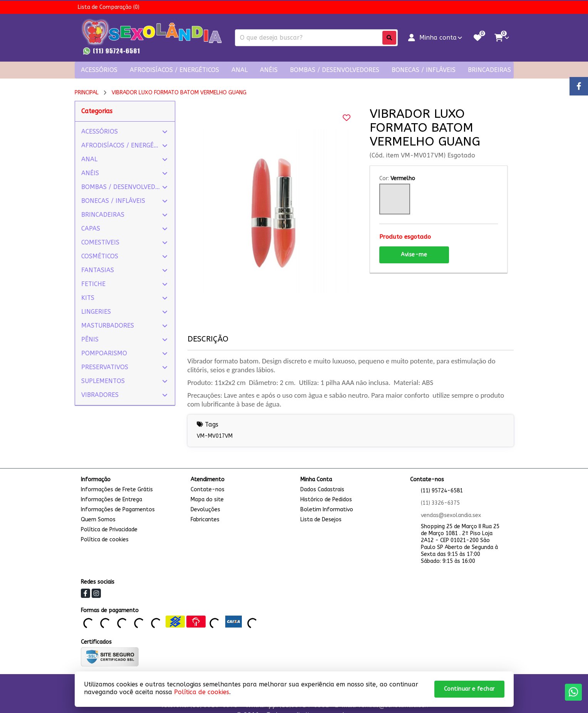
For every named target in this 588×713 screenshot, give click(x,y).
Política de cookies (105, 540)
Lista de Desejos (321, 520)
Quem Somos (98, 520)
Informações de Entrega (111, 500)
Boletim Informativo (327, 510)
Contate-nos (208, 490)
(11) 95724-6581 (442, 491)
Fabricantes (205, 520)
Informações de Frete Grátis (117, 490)
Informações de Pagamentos (118, 510)
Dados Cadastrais (322, 490)
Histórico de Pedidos (326, 500)
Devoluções (205, 510)
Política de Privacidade (109, 530)
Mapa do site (207, 500)
